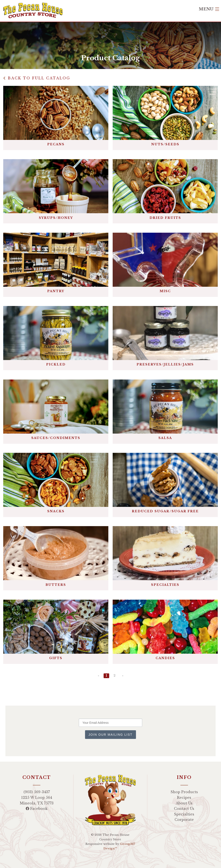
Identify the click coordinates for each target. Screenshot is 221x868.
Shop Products (184, 792)
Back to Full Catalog (37, 78)
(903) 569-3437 (37, 792)
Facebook (37, 809)
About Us (184, 803)
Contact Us (184, 809)
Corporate (184, 820)
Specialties (184, 814)
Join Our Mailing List (110, 735)
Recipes (184, 798)
